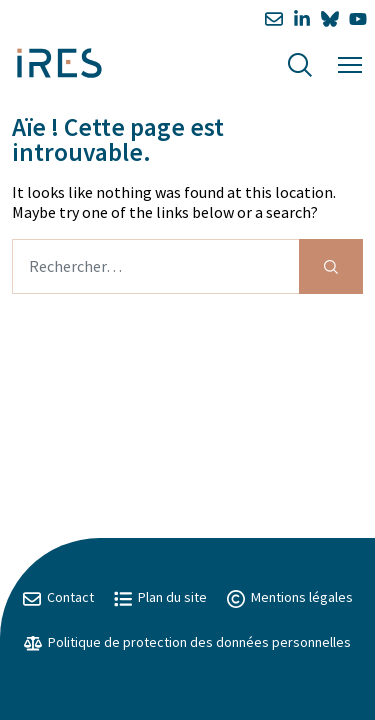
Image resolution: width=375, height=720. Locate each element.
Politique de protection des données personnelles (187, 642)
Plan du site (160, 597)
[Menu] (350, 62)
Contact (58, 597)
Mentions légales (290, 597)
